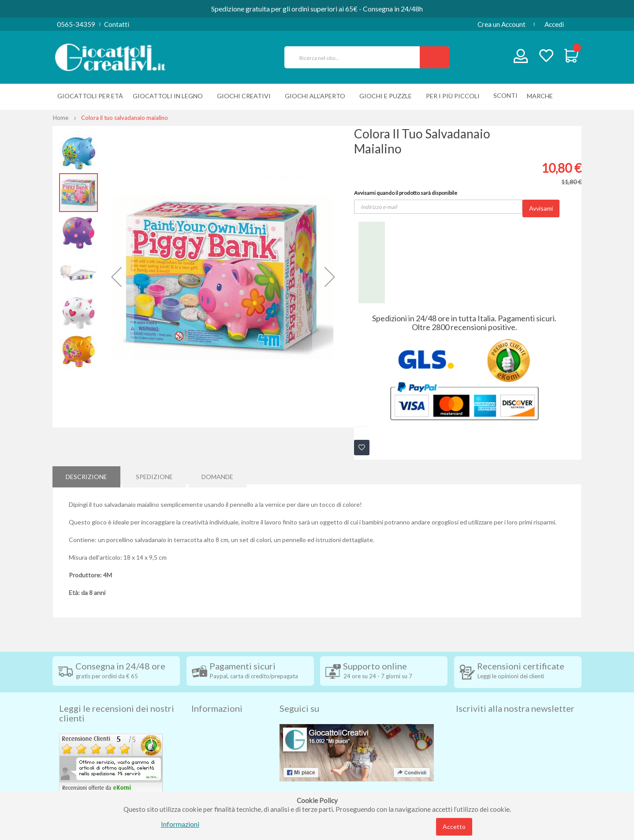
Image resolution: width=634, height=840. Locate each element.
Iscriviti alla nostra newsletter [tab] (515, 693)
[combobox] (356, 57)
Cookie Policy (212, 780)
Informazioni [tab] (217, 693)
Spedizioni (206, 714)
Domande (217, 475)
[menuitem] (542, 96)
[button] (116, 277)
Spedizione (154, 475)
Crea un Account (502, 24)
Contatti (117, 24)
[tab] (86, 475)
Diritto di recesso (217, 740)
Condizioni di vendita (222, 727)
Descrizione (86, 475)
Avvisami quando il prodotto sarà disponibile (406, 193)
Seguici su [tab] (299, 693)
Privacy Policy (213, 766)
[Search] (434, 57)
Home (61, 118)
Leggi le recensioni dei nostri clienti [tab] (117, 698)
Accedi (554, 24)
